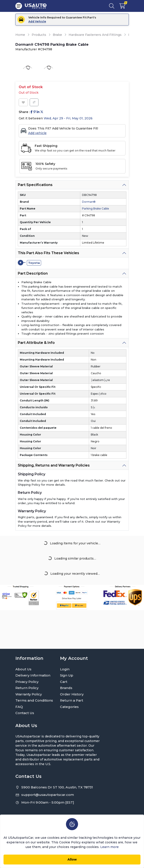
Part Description (33, 273)
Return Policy (27, 688)
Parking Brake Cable (96, 209)
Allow (72, 859)
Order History (72, 694)
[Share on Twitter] (42, 112)
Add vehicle (37, 133)
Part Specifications (35, 185)
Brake (57, 35)
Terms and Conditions (34, 700)
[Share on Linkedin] (38, 112)
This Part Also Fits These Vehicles (48, 253)
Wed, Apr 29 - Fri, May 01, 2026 (68, 118)
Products (39, 35)
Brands (66, 688)
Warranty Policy (29, 694)
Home (20, 35)
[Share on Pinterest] (35, 112)
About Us (23, 669)
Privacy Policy (27, 682)
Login (65, 669)
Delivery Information (33, 675)
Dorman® (89, 202)
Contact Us (25, 713)
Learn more (109, 847)
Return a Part (72, 700)
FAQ (19, 707)
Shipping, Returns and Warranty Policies (54, 465)
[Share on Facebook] (32, 112)
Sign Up (67, 675)
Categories (69, 707)
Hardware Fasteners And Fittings (95, 35)
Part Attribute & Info (36, 343)
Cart (64, 682)
